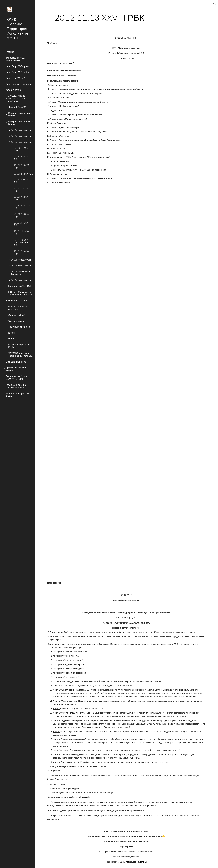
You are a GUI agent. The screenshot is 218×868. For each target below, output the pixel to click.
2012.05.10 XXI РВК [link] (21, 181)
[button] (215, 4)
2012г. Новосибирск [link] (21, 142)
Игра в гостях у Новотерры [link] (19, 84)
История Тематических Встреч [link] (20, 114)
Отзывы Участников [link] (16, 362)
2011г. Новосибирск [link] (21, 136)
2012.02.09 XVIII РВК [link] (22, 158)
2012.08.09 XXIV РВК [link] (22, 207)
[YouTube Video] (119, 228)
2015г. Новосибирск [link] (21, 280)
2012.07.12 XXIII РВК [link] (22, 198)
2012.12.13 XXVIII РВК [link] (23, 252)
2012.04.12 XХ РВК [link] (23, 174)
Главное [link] (10, 52)
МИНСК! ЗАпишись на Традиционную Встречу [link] (20, 293)
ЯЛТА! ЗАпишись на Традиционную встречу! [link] (21, 354)
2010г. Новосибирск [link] (21, 130)
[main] (100, 17)
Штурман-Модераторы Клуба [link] (20, 346)
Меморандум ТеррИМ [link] (20, 286)
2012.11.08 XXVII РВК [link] (22, 232)
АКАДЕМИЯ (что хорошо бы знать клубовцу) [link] (17, 98)
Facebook (85, 797)
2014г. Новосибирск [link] (21, 266)
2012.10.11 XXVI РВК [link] (22, 224)
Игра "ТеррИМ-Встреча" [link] (18, 66)
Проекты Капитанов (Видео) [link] (16, 369)
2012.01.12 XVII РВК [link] (22, 149)
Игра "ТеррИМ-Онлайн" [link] (17, 72)
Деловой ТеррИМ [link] (17, 107)
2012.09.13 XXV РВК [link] (22, 215)
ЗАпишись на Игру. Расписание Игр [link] (15, 59)
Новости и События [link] (18, 301)
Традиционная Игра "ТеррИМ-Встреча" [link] (16, 386)
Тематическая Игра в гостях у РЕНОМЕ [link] (16, 377)
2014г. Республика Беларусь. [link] (21, 273)
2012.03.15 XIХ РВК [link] (21, 166)
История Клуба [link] (13, 90)
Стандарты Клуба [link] (17, 315)
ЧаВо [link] (11, 339)
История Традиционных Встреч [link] (20, 123)
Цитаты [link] (12, 333)
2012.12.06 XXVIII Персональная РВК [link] (23, 242)
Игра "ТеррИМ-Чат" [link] (15, 78)
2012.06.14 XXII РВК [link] (22, 190)
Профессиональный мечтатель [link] (19, 308)
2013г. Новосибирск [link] (21, 260)
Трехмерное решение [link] (19, 327)
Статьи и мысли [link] (16, 321)
